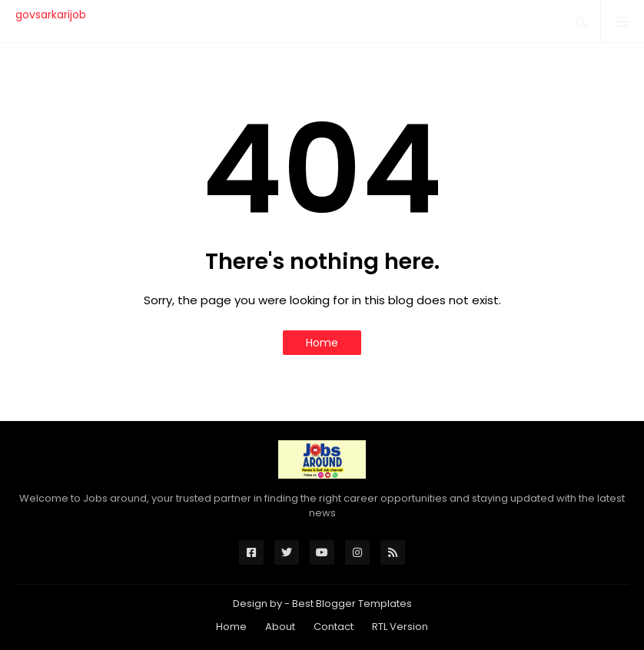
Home (322, 343)
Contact (334, 627)
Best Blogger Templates (352, 604)
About (280, 627)
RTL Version (400, 627)
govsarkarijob (51, 15)
